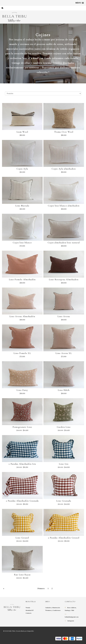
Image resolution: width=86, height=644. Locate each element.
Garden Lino (64, 427)
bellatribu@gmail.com (72, 617)
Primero (41, 588)
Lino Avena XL (64, 353)
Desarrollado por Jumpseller (25, 631)
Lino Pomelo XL (22, 353)
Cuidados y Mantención (53, 608)
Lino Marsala (22, 206)
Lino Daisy (22, 390)
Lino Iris (64, 464)
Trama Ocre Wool (64, 132)
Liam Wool (22, 132)
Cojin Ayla (22, 169)
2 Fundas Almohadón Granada (22, 501)
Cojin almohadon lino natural (64, 243)
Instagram (71, 621)
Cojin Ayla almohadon (64, 169)
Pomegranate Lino (22, 427)
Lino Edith (64, 390)
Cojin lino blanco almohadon (64, 206)
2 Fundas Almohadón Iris (22, 464)
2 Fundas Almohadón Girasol (64, 538)
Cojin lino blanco (22, 243)
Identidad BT (30, 610)
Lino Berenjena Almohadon (64, 279)
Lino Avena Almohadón (22, 316)
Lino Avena (64, 316)
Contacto (29, 613)
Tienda (28, 608)
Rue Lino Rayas (22, 575)
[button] (80, 3)
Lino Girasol (22, 538)
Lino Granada (64, 501)
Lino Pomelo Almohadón (22, 279)
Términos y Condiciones (53, 610)
